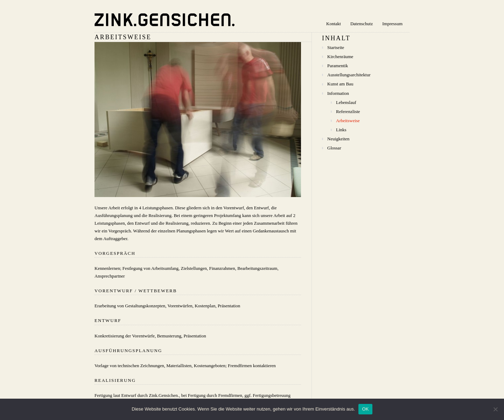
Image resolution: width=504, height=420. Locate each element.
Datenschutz (362, 24)
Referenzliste (348, 111)
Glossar (334, 148)
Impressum (392, 24)
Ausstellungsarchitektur (349, 75)
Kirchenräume (340, 57)
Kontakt (334, 24)
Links (341, 130)
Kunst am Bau (340, 84)
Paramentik (338, 66)
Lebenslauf (346, 102)
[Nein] (495, 409)
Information (338, 93)
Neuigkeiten (338, 139)
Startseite (336, 47)
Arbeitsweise (348, 121)
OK (365, 409)
